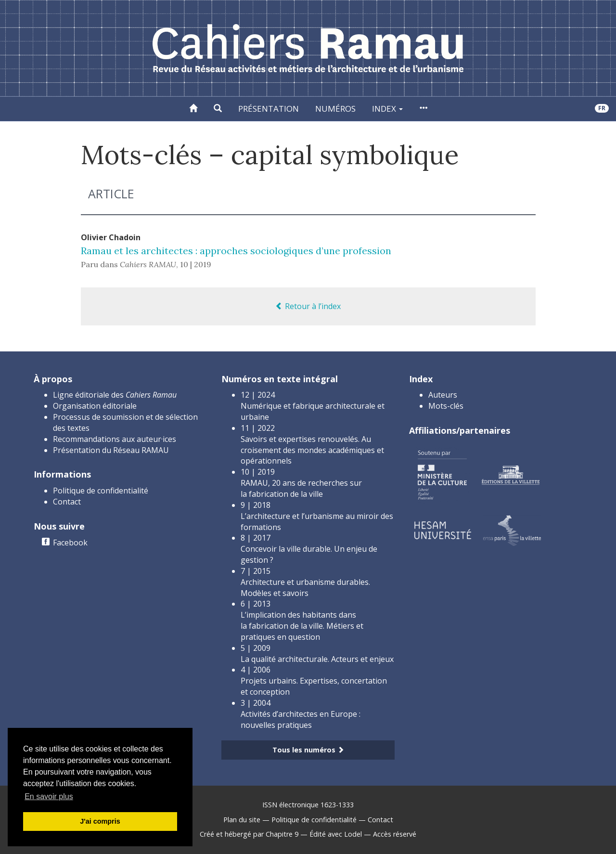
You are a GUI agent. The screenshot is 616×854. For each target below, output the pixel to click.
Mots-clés (446, 406)
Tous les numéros (308, 750)
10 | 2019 (196, 264)
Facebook (70, 543)
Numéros (335, 109)
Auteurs (443, 395)
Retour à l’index (308, 306)
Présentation (269, 109)
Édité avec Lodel (336, 834)
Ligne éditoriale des (115, 395)
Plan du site (242, 820)
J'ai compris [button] (100, 821)
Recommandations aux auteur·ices (115, 439)
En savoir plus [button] (49, 796)
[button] (218, 109)
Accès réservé (395, 834)
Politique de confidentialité (101, 491)
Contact (67, 502)
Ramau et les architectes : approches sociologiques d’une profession (236, 251)
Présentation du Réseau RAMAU (111, 450)
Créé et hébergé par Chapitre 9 (249, 834)
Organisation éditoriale (95, 406)
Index (387, 109)
